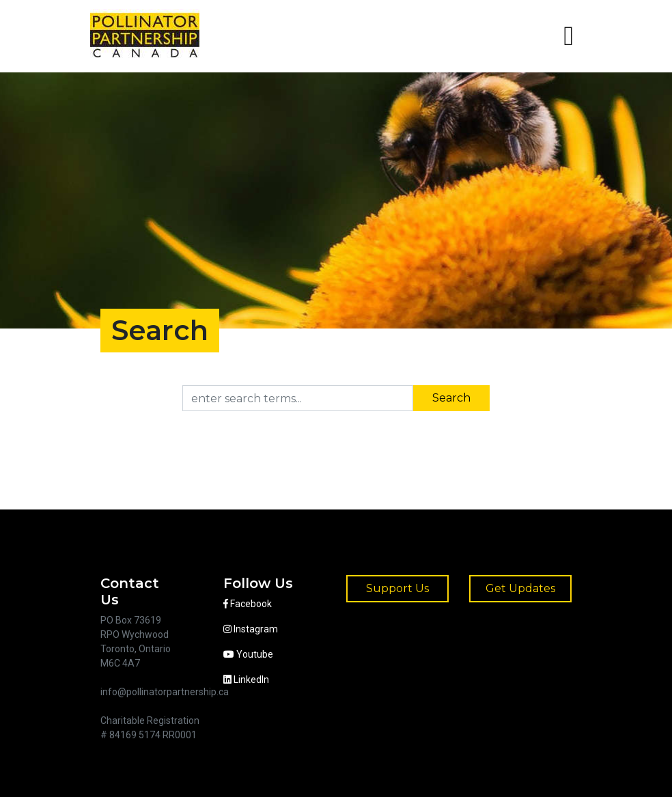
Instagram (251, 629)
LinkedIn (246, 680)
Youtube (248, 654)
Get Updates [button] (520, 588)
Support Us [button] (397, 588)
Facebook (248, 604)
